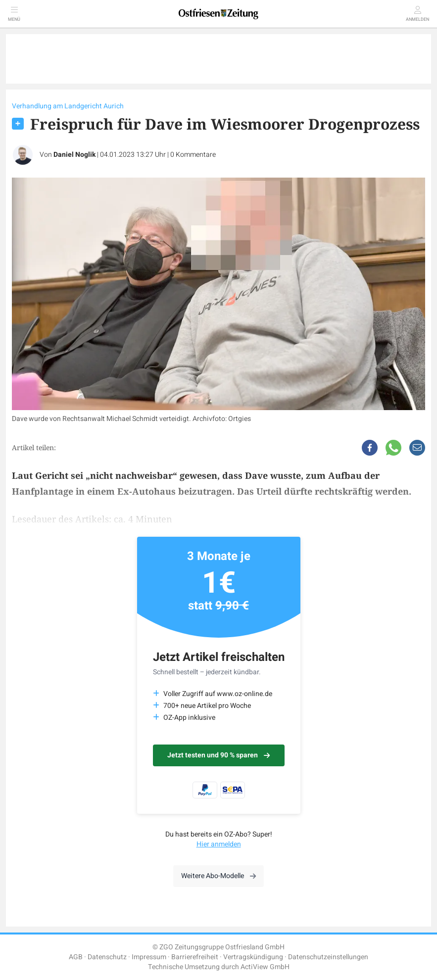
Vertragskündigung (253, 957)
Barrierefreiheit (195, 957)
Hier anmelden (219, 844)
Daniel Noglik (74, 155)
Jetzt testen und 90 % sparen (218, 755)
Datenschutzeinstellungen (328, 957)
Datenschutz (107, 957)
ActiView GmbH (265, 967)
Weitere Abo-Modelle (218, 876)
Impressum (149, 957)
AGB (76, 957)
